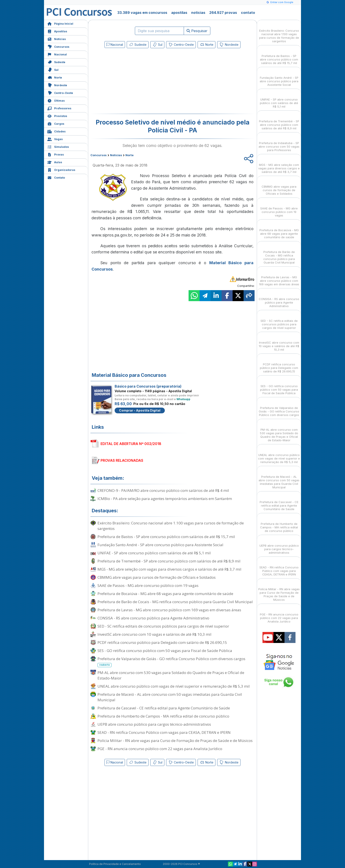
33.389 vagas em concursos (142, 13)
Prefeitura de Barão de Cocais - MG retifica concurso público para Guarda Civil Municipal (175, 602)
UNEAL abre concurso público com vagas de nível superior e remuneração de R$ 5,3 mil (174, 686)
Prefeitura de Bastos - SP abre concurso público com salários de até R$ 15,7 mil (166, 537)
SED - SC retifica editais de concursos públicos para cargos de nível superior (163, 626)
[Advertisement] (137, 82)
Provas (56, 154)
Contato (56, 177)
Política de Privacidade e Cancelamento (115, 864)
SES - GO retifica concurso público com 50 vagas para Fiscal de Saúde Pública (165, 651)
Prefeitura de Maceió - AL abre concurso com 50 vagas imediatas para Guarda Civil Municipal (170, 697)
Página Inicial (60, 23)
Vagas (55, 139)
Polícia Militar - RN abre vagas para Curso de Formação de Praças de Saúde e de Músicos (175, 741)
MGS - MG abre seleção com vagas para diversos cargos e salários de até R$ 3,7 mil (169, 569)
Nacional (57, 54)
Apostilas (57, 31)
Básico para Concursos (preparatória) (148, 386)
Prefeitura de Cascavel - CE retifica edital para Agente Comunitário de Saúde (164, 708)
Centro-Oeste (60, 92)
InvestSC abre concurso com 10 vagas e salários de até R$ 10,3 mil (154, 634)
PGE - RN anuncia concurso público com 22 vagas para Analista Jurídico (160, 749)
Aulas (55, 162)
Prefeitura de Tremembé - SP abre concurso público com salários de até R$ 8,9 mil (169, 561)
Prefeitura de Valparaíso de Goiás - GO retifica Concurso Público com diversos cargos (171, 662)
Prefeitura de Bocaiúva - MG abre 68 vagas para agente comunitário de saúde (165, 594)
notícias (198, 13)
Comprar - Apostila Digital (140, 410)
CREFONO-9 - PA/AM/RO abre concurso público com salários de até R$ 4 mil (163, 490)
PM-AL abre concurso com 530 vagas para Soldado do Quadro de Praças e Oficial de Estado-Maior (171, 675)
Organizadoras (61, 169)
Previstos (57, 116)
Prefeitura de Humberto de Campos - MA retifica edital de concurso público (163, 716)
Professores (59, 108)
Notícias (57, 39)
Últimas (56, 100)
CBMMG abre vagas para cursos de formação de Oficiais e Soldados (157, 577)
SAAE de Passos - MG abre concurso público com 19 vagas (148, 585)
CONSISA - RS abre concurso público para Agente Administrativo (153, 618)
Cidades (56, 131)
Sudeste (56, 62)
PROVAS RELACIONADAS (122, 460)
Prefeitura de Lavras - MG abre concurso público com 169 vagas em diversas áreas (169, 610)
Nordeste (57, 85)
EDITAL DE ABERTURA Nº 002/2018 (131, 444)
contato (248, 13)
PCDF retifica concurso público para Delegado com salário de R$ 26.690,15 (162, 642)
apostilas (179, 13)
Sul (53, 69)
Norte (55, 77)
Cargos (56, 123)
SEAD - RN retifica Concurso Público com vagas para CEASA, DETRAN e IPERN (164, 732)
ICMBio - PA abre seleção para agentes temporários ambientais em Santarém (165, 499)
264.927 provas (223, 13)
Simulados (58, 146)
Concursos (58, 46)
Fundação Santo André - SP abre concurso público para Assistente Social (160, 545)
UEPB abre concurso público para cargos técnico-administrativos (154, 724)
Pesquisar (197, 31)
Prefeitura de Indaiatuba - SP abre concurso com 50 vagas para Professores (279, 143)
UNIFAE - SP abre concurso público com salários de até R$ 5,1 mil (154, 553)
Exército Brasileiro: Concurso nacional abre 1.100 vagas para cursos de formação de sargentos (171, 526)
